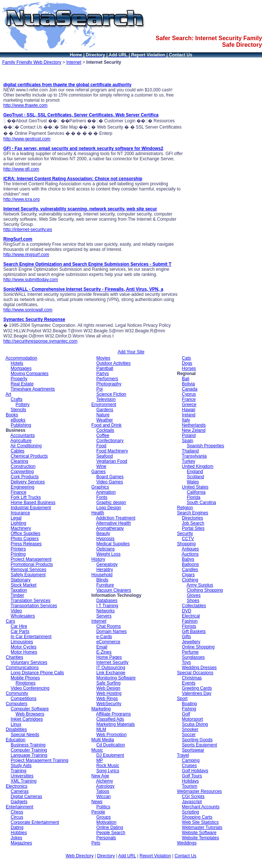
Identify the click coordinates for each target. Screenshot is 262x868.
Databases (107, 601)
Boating (189, 704)
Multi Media (102, 740)
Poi (100, 389)
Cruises (189, 766)
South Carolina (201, 503)
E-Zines (104, 652)
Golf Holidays (195, 771)
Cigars (188, 575)
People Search (111, 833)
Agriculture (21, 441)
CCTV (188, 539)
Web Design (108, 688)
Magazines (21, 843)
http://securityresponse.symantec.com (40, 341)
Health (98, 513)
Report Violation (155, 856)
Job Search (193, 523)
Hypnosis (105, 539)
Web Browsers (30, 714)
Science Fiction (111, 394)
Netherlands (194, 425)
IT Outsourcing (111, 668)
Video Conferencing (30, 688)
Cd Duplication (111, 745)
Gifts (186, 637)
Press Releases (26, 544)
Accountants (22, 435)
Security (185, 533)
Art (8, 394)
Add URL (127, 856)
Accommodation (21, 358)
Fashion (190, 621)
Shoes (193, 601)
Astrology (105, 786)
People (98, 812)
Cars (10, 621)
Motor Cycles (24, 647)
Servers (104, 616)
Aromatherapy (110, 528)
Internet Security (112, 662)
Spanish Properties (206, 446)
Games (98, 472)
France (189, 399)
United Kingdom (197, 466)
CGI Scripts (193, 797)
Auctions (190, 554)
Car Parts (20, 631)
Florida (194, 497)
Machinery (21, 528)
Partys (103, 374)
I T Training (107, 606)
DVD (186, 611)
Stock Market (24, 585)
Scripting (190, 812)
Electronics (17, 786)
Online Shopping (198, 647)
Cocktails (105, 430)
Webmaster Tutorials (202, 827)
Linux (16, 724)
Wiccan (104, 797)
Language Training (29, 755)
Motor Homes (24, 652)
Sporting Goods (197, 740)
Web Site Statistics (200, 822)
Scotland (196, 477)
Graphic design (111, 503)
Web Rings (107, 699)
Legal (16, 518)
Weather (105, 420)
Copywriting (22, 472)
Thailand (190, 451)
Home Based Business (33, 503)
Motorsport (192, 719)
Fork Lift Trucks (26, 497)
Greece (189, 405)
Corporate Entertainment (35, 822)
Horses (189, 368)
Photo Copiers (25, 539)
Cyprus (189, 394)
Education (16, 740)
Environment (104, 405)
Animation (106, 492)
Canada (190, 389)
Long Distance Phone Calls (37, 673)
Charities (15, 657)
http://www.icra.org (22, 199)
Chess (17, 812)
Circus (17, 817)
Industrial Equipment (31, 508)
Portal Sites (193, 528)
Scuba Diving (195, 724)
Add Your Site (131, 352)
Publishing (21, 425)
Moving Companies (30, 374)
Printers (18, 549)
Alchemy (105, 781)
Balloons (190, 564)
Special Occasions (195, 673)
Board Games (110, 477)
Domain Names (112, 631)
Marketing (101, 709)
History (98, 559)
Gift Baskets (194, 631)
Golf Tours (192, 776)
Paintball (105, 368)
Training (19, 771)
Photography (109, 384)
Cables (17, 451)
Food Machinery (112, 451)
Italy (186, 420)
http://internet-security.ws (28, 230)
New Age (100, 776)
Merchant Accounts (201, 807)
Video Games (110, 482)
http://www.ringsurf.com (26, 255)
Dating (17, 827)
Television (106, 399)
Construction (23, 466)
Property (19, 379)
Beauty (103, 533)
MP (100, 760)
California (196, 492)
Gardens (105, 410)
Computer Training (29, 750)
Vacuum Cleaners (114, 590)
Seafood (105, 456)
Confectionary (110, 441)
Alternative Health (114, 523)
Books (12, 415)
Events (189, 683)
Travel (183, 755)
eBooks (18, 420)
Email (102, 647)
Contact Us (185, 856)
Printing (18, 554)
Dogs (187, 363)
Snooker (190, 729)
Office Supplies (26, 533)
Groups (104, 817)
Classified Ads (110, 719)
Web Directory (79, 856)
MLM (101, 729)
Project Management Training (40, 760)
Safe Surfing (109, 683)
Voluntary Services (29, 662)
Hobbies (19, 833)
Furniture (105, 585)
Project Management (31, 559)
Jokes (16, 838)
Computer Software (30, 709)
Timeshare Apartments (33, 389)
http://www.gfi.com (21, 169)
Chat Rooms (109, 626)
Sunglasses (193, 657)
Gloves (194, 595)
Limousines (22, 642)
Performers (107, 379)
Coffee (103, 435)
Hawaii (188, 410)
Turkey (188, 461)
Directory (106, 856)
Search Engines (193, 513)
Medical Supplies (113, 544)
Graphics (100, 487)
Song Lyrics (108, 771)
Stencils (18, 410)
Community (17, 693)
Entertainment (20, 807)
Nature (103, 415)
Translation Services (31, 601)
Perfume (190, 652)
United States (195, 487)
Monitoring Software (116, 678)
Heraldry (105, 570)
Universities (22, 776)
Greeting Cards (197, 688)
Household (102, 575)
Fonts (102, 497)
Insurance (20, 513)
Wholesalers (23, 616)
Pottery (22, 405)
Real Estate (22, 384)
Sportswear (193, 750)
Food (101, 446)
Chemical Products (29, 456)
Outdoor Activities (114, 363)
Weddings (187, 843)
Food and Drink (106, 425)
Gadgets (19, 802)
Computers (17, 704)
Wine (101, 466)
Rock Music (108, 766)
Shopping (186, 544)
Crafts (17, 399)
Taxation (19, 590)
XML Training (24, 781)
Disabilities (16, 729)
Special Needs (25, 735)
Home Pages (109, 657)
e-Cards (104, 637)
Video (16, 611)
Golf (186, 714)
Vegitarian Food (112, 461)
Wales (193, 482)
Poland (189, 435)
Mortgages (21, 368)
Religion (185, 508)
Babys (188, 559)
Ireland (189, 415)
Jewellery (191, 642)
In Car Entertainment (31, 637)
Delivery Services (28, 482)
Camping (191, 760)
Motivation (107, 822)
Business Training (28, 745)
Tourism (190, 786)
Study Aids (21, 766)
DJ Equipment (110, 755)
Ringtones (25, 683)
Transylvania (194, 456)
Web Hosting (109, 693)
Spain (187, 441)
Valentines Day (196, 693)
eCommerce (108, 642)
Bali (185, 379)
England (195, 472)
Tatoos (102, 791)
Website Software (199, 833)
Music (97, 750)
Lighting (18, 523)
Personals (106, 838)
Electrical (191, 616)
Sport (182, 699)
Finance (19, 492)
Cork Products (25, 477)
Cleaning (19, 461)
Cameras (20, 791)
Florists (189, 626)
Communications (22, 668)
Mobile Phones (25, 678)
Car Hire (19, 626)
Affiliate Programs (113, 714)
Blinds (102, 580)
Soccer (189, 735)
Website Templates (200, 838)
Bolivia (188, 384)
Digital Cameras (26, 797)
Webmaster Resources (199, 791)
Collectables (194, 606)
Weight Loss (109, 554)
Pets (96, 843)
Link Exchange (111, 673)
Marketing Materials (116, 724)
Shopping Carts (197, 817)
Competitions (24, 699)
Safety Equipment (28, 575)
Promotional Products (32, 564)
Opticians (106, 549)
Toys (186, 662)
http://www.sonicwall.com (28, 310)
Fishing (189, 709)
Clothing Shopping (205, 590)
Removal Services (29, 570)
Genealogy (107, 564)
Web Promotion (111, 735)
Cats (186, 358)
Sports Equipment (199, 745)
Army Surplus (200, 585)
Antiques (190, 549)
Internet (74, 62)
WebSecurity (109, 704)
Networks (106, 611)
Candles (190, 570)
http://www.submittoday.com (31, 280)
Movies (103, 358)
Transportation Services (34, 606)
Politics (103, 807)
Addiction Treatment (116, 518)
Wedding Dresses (199, 668)
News (97, 802)
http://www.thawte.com (25, 105)
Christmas (192, 678)
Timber (17, 595)
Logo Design (109, 508)
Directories (192, 518)
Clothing (190, 580)
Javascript (192, 802)
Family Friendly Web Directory (32, 62)
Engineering (22, 487)
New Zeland (194, 430)
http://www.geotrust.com (27, 139)
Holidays (190, 781)
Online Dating (110, 827)
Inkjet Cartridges (27, 719)
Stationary (21, 580)
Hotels (17, 363)
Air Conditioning (26, 446)
